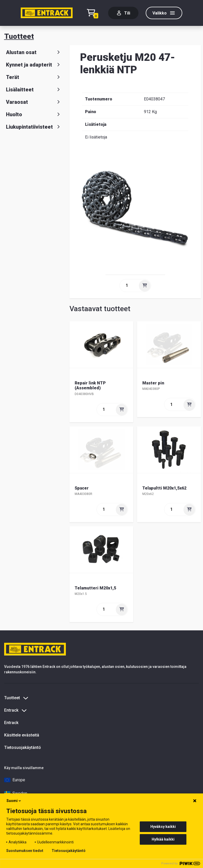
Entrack (11, 723)
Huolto (34, 114)
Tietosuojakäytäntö (23, 747)
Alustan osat (34, 52)
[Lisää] (145, 286)
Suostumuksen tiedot (25, 851)
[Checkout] (94, 13)
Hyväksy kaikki (163, 827)
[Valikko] (164, 13)
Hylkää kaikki (163, 839)
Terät (34, 77)
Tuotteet (19, 36)
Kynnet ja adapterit (34, 65)
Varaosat (34, 102)
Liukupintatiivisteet (34, 127)
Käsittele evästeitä (22, 735)
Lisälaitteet (34, 90)
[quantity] (129, 286)
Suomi (14, 801)
